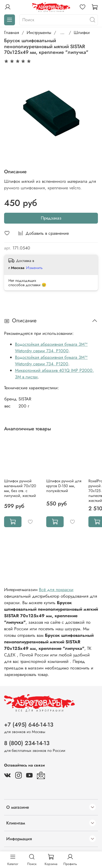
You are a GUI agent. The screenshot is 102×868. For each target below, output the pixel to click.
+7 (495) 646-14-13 (29, 725)
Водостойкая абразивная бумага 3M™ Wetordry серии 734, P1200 (51, 361)
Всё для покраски (56, 590)
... (62, 33)
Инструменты (39, 33)
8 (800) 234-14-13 (27, 743)
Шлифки (82, 33)
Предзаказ (51, 218)
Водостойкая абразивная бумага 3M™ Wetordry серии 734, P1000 (51, 347)
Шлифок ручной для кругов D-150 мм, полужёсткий (64, 486)
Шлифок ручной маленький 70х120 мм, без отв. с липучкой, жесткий (20, 488)
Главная (12, 33)
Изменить (34, 268)
